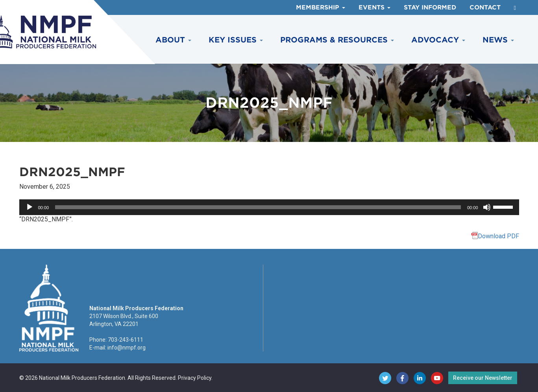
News (498, 40)
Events (374, 7)
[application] (269, 207)
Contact (485, 7)
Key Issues (236, 40)
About (173, 40)
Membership (321, 7)
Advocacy (438, 40)
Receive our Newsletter (483, 378)
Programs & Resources (337, 40)
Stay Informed (430, 7)
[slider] (258, 207)
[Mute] (487, 207)
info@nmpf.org (127, 348)
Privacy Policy (195, 378)
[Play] (30, 207)
